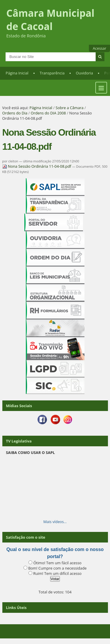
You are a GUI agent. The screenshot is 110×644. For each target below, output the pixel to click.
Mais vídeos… (55, 522)
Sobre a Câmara (69, 108)
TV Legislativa (19, 441)
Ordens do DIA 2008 (48, 113)
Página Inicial (17, 73)
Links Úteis (16, 608)
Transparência (52, 73)
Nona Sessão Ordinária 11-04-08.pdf (37, 166)
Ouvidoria (85, 73)
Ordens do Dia (15, 113)
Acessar (99, 48)
